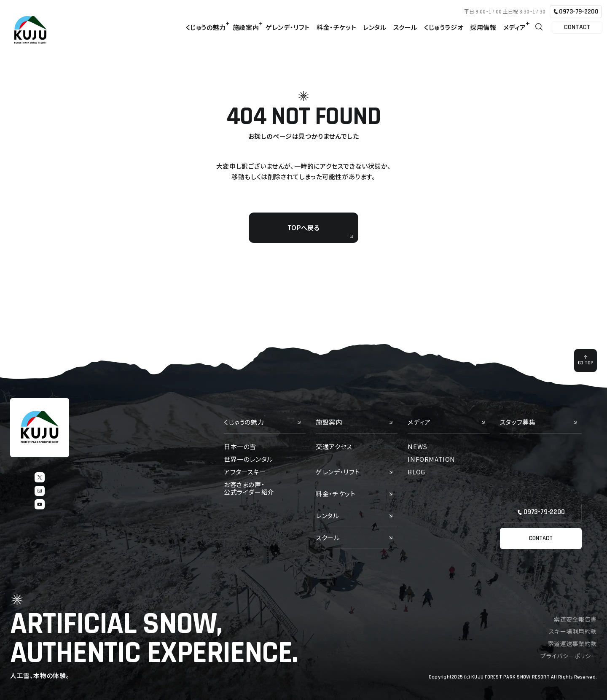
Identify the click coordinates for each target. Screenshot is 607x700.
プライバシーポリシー (569, 656)
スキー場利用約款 (573, 631)
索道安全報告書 (575, 619)
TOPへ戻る (320, 230)
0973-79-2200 (576, 12)
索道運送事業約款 (572, 643)
